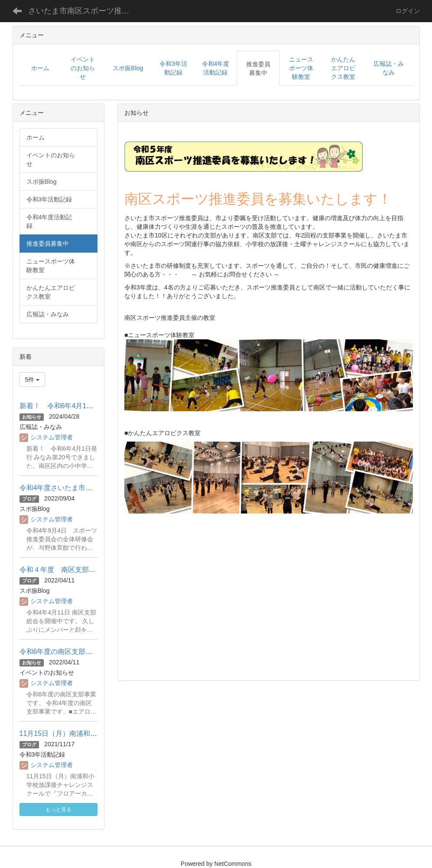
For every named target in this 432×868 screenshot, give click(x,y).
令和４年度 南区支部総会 (61, 570)
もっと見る (58, 809)
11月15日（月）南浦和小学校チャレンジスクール (97, 733)
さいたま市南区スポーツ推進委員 (86, 11)
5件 (32, 380)
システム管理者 (52, 437)
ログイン (408, 11)
